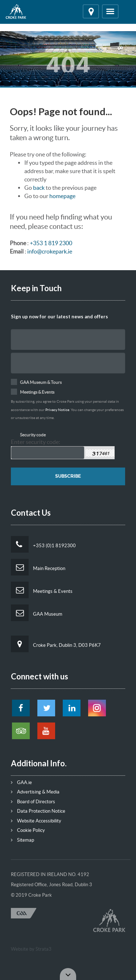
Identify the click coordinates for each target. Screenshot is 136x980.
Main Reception (38, 567)
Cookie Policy (28, 830)
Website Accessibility (36, 821)
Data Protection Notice (38, 811)
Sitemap (22, 840)
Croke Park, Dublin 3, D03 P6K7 (56, 644)
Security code (33, 435)
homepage (62, 196)
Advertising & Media (35, 792)
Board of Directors (33, 802)
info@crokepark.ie (50, 251)
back (39, 188)
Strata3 (44, 949)
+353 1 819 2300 (51, 243)
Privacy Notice (57, 410)
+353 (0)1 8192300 (43, 544)
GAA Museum (37, 613)
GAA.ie (21, 782)
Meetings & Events (42, 590)
